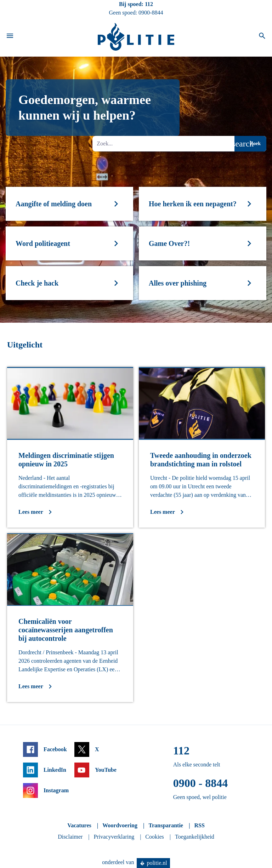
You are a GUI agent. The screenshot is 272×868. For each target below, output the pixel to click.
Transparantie (166, 825)
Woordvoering (120, 825)
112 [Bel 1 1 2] (149, 4)
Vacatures (79, 825)
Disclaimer (70, 837)
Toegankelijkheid (195, 837)
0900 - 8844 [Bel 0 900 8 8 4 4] (201, 783)
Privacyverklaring (114, 837)
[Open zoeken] (262, 37)
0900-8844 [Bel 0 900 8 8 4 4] (151, 13)
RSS (199, 825)
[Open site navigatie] (10, 37)
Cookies (154, 837)
